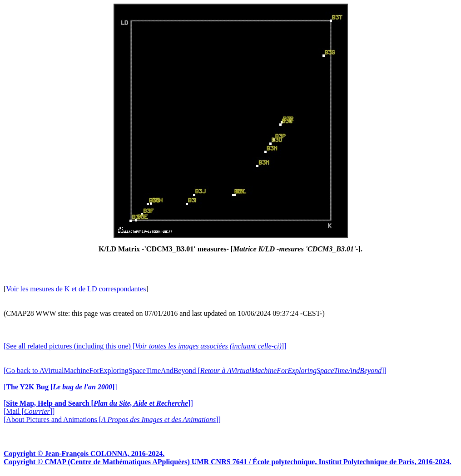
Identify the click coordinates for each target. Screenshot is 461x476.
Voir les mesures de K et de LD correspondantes (76, 289)
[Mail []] (29, 411)
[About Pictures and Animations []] (112, 420)
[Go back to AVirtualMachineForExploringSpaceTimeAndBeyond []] (195, 370)
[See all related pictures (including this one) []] (145, 346)
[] (60, 387)
